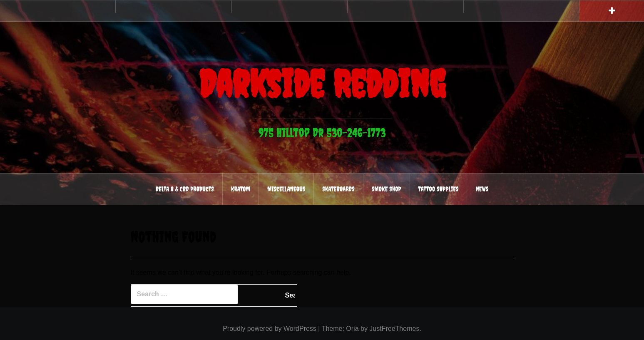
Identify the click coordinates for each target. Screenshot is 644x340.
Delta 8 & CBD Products (185, 189)
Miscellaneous (286, 189)
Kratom (241, 189)
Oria (352, 329)
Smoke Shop (387, 189)
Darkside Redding (322, 84)
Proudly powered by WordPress (270, 329)
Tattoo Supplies (439, 189)
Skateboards (338, 189)
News (482, 189)
